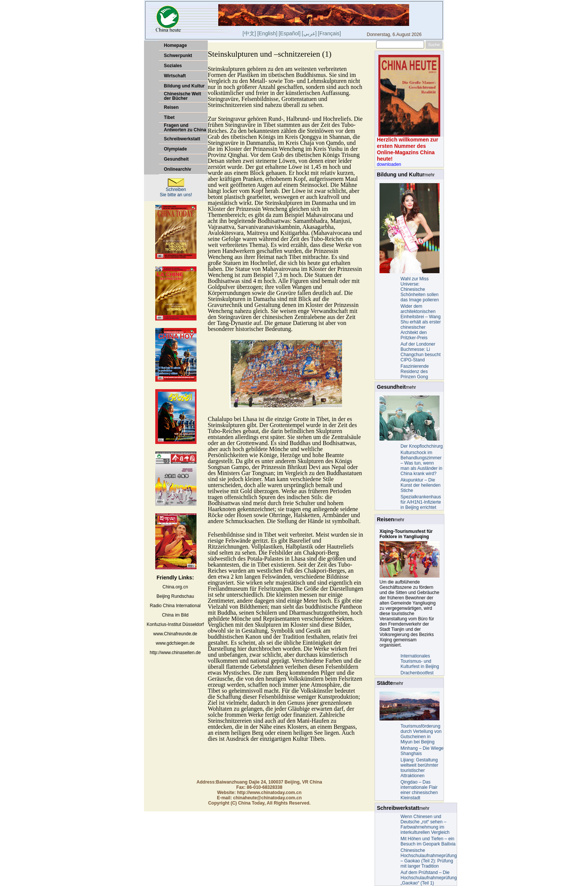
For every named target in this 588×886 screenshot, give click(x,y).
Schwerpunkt (178, 56)
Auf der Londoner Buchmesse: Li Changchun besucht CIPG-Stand (421, 352)
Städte (385, 683)
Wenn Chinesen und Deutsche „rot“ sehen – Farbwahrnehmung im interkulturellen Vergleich (425, 824)
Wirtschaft (175, 76)
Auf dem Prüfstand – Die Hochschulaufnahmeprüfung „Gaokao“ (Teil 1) (429, 878)
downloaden (389, 164)
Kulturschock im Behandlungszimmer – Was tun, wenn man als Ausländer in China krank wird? (421, 463)
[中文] (249, 33)
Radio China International (175, 606)
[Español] (289, 33)
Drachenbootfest (417, 673)
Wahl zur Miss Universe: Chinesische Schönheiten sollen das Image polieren (420, 289)
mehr (430, 175)
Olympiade (175, 149)
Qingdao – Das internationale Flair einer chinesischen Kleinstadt (419, 790)
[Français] (329, 33)
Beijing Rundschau (175, 596)
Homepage (175, 45)
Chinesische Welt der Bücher (182, 96)
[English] (267, 33)
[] (309, 33)
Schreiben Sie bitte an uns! (176, 190)
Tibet (169, 117)
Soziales (173, 66)
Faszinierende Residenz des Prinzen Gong (415, 372)
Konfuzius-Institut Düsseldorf (175, 624)
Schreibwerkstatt (182, 139)
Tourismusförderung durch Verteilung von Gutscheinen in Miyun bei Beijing (421, 734)
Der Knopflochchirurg (422, 446)
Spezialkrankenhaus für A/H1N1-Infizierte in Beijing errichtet (421, 502)
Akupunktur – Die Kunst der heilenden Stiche (421, 485)
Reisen (171, 107)
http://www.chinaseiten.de (175, 653)
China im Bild (175, 615)
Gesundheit (176, 159)
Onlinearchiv (178, 169)
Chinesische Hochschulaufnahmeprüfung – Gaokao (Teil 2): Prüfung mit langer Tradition (429, 858)
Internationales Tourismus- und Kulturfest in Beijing (420, 661)
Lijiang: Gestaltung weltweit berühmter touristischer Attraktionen (419, 768)
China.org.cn (175, 587)
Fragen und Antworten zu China (185, 128)
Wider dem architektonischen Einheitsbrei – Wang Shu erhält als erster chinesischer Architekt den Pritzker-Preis (421, 322)
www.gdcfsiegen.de (175, 643)
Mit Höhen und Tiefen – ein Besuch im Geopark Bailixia (428, 841)
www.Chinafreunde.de (175, 634)
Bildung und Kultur (184, 86)
